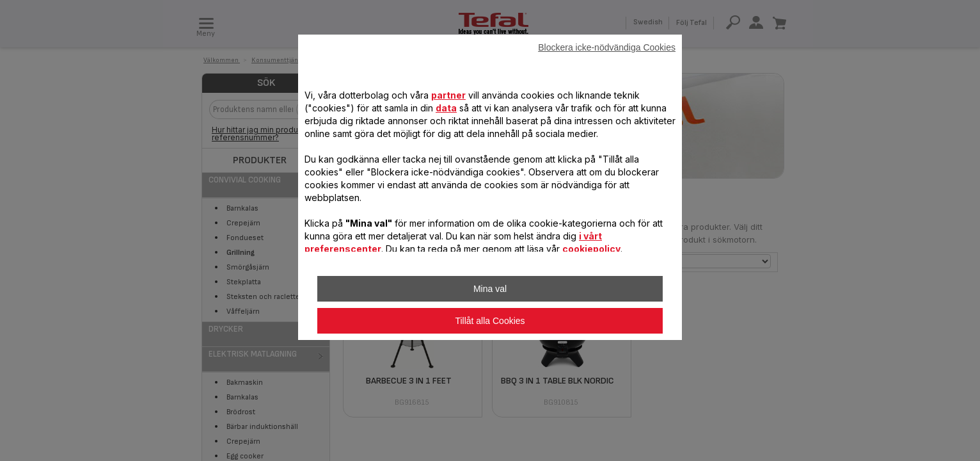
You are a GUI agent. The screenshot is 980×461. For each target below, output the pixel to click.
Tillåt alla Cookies (490, 321)
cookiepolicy (591, 249)
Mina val (490, 289)
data (446, 108)
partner (448, 95)
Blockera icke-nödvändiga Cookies (607, 47)
